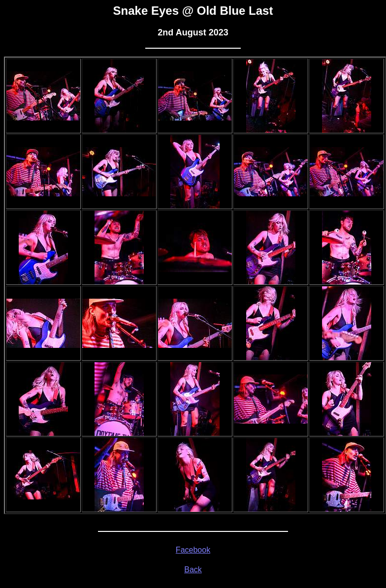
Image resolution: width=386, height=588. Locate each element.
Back (193, 570)
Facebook (193, 550)
